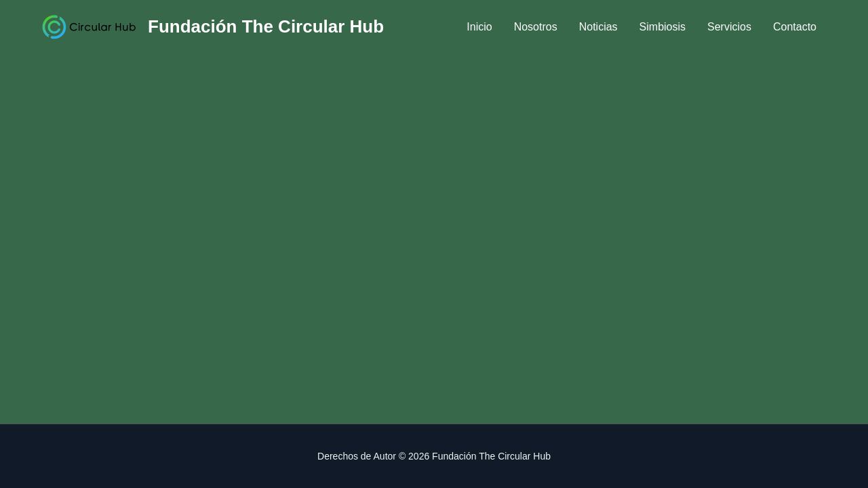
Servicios (729, 27)
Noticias (598, 27)
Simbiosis (663, 27)
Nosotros (536, 27)
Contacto (795, 27)
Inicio (479, 27)
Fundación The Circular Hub (266, 26)
